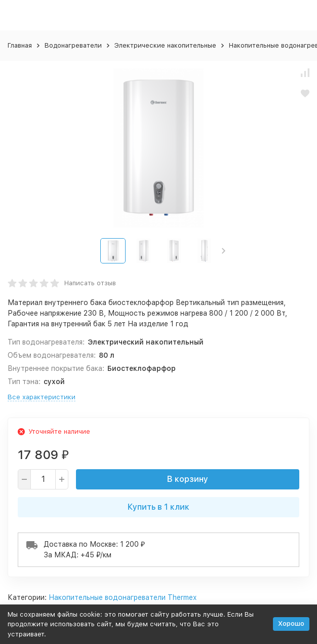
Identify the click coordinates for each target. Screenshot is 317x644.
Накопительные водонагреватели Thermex (123, 597)
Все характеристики (42, 397)
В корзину (188, 479)
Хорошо (291, 623)
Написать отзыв (90, 283)
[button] (224, 251)
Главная (20, 45)
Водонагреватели (73, 45)
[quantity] (43, 479)
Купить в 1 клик (158, 507)
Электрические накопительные (165, 45)
